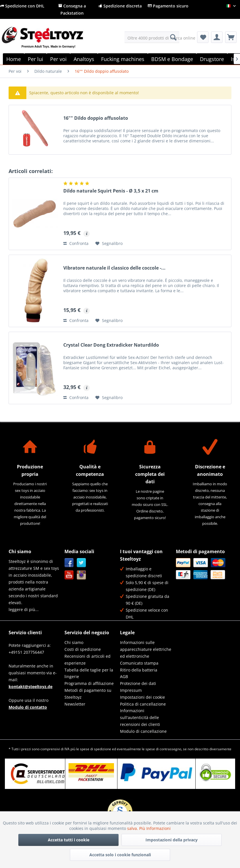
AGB (124, 676)
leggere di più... (24, 609)
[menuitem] (152, 37)
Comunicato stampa (139, 663)
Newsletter (75, 704)
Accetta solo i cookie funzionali (120, 855)
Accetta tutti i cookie (69, 840)
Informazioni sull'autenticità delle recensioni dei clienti (140, 717)
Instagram (81, 575)
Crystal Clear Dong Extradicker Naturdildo (111, 345)
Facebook (69, 563)
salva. (133, 828)
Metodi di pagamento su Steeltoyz (88, 694)
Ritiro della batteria (139, 670)
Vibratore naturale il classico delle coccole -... (114, 268)
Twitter (81, 563)
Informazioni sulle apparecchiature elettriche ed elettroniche (146, 649)
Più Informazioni (155, 828)
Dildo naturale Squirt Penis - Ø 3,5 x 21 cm (111, 191)
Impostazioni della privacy (172, 840)
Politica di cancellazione (143, 704)
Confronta (76, 243)
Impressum (131, 690)
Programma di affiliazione (89, 683)
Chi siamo (74, 642)
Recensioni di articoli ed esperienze (87, 660)
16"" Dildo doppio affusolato (96, 118)
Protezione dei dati (138, 683)
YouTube (69, 575)
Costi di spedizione (83, 649)
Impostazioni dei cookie (142, 697)
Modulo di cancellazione (143, 731)
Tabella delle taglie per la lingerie (89, 673)
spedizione (103, 749)
